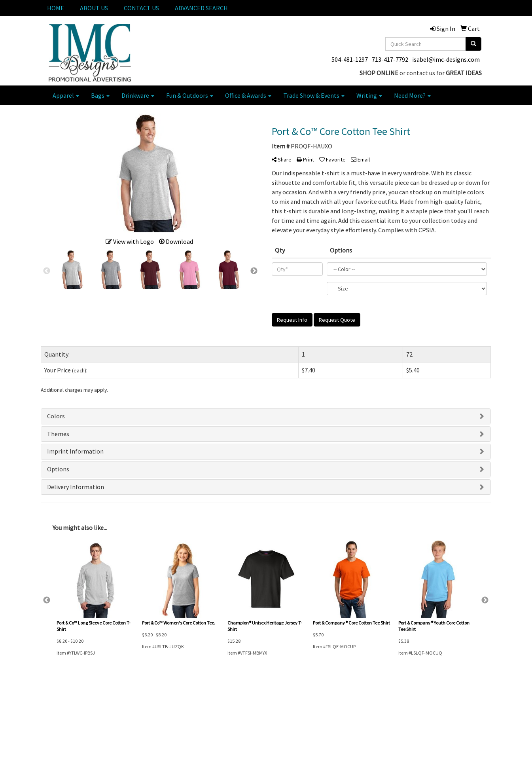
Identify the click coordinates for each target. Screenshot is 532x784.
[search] (473, 44)
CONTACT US (141, 8)
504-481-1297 (350, 59)
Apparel (66, 95)
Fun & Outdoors (190, 95)
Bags (100, 95)
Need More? (412, 95)
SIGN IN (126, 738)
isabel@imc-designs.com (446, 59)
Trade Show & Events (314, 95)
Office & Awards (248, 95)
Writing (369, 95)
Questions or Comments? (75, 763)
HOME (56, 8)
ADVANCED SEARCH (201, 8)
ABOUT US (94, 8)
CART (124, 727)
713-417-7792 (390, 59)
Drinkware (138, 95)
